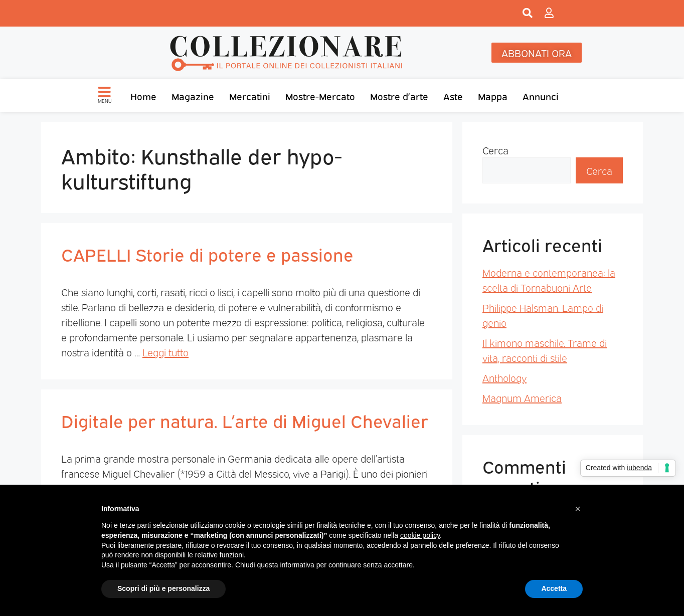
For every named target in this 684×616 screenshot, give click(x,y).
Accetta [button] (554, 588)
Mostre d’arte (399, 96)
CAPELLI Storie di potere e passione (207, 254)
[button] (578, 509)
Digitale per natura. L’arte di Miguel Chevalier (245, 420)
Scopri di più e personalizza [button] (163, 588)
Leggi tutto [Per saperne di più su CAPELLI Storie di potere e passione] (165, 352)
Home (143, 96)
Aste (453, 96)
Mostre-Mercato (320, 96)
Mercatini (250, 96)
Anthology (504, 377)
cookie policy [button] (420, 535)
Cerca (495, 150)
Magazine (193, 96)
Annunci (541, 96)
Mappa (493, 96)
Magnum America (522, 397)
